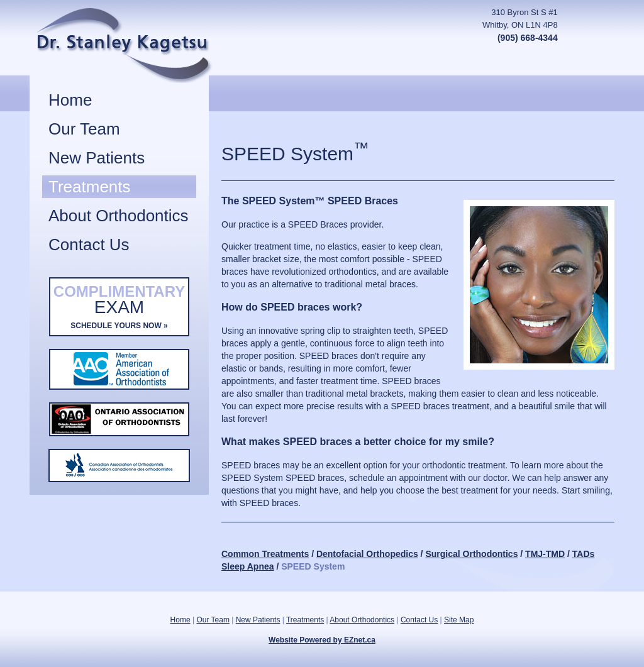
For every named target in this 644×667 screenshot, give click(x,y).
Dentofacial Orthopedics (367, 554)
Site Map (459, 620)
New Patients (97, 158)
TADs (584, 554)
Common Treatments (265, 554)
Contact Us (89, 245)
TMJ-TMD (545, 554)
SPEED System (313, 566)
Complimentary (119, 309)
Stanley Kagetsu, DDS (153, 45)
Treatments (90, 187)
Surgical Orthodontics (471, 554)
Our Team (84, 129)
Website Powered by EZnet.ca (322, 640)
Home (70, 100)
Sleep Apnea (248, 566)
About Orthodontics (119, 216)
